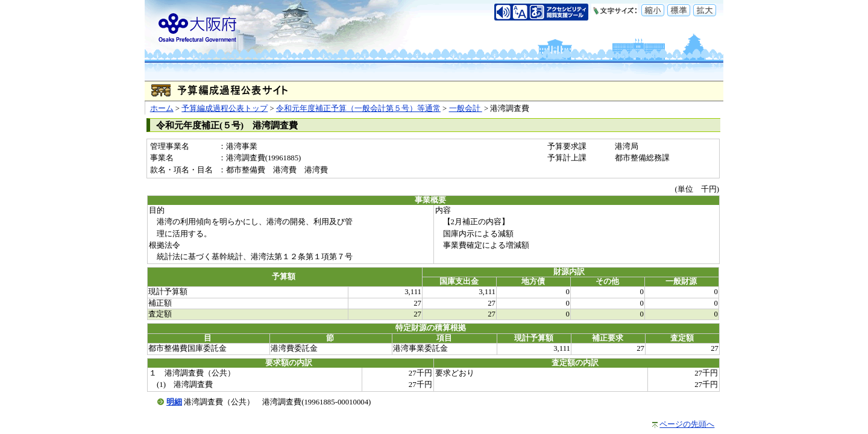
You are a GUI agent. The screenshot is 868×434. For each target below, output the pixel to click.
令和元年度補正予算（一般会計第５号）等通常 (358, 108)
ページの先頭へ (687, 424)
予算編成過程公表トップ (225, 108)
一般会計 (466, 108)
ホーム (162, 108)
